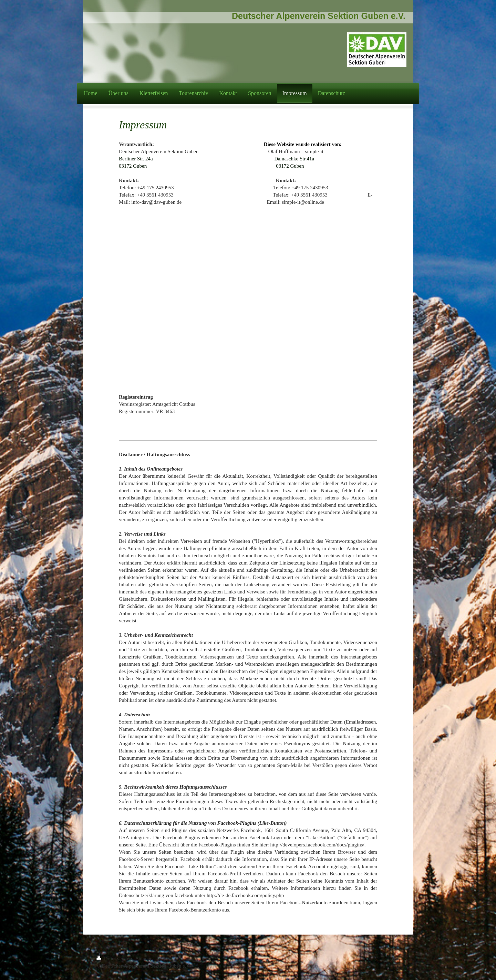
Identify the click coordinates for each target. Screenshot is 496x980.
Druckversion (115, 959)
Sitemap (144, 959)
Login (393, 959)
